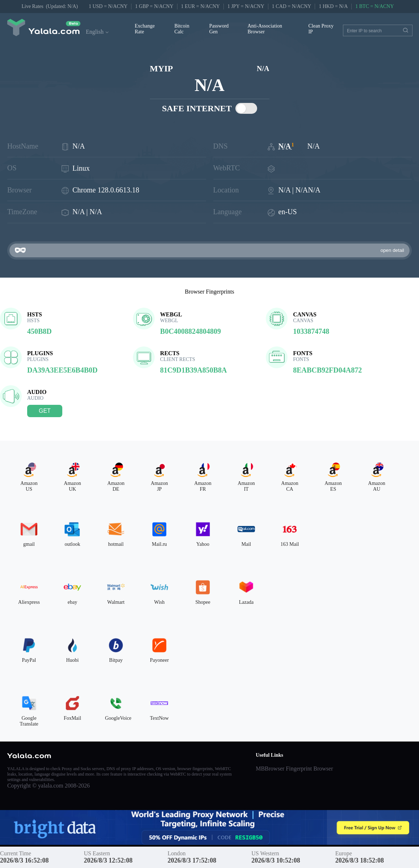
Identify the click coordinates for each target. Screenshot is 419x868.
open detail (392, 250)
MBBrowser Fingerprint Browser (294, 769)
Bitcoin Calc (182, 29)
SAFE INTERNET (209, 108)
